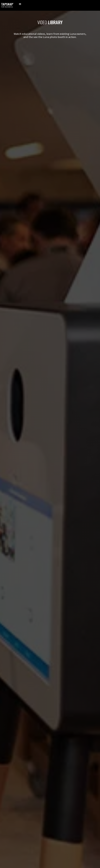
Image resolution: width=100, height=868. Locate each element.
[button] (20, 5)
